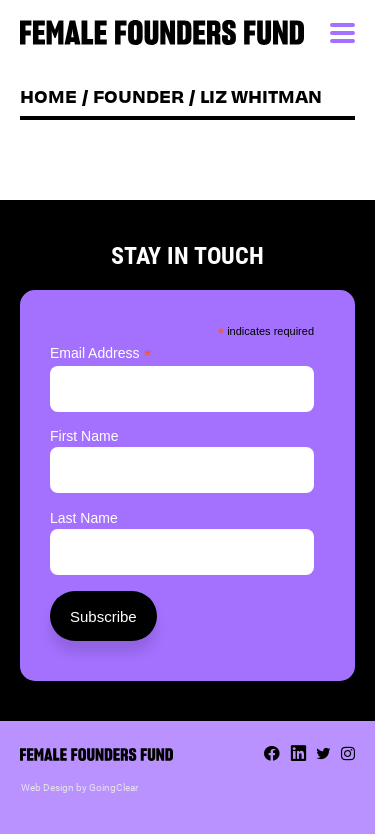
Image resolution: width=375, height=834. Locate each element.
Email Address (101, 353)
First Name (84, 436)
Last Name (84, 518)
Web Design (47, 787)
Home (48, 95)
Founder (138, 95)
